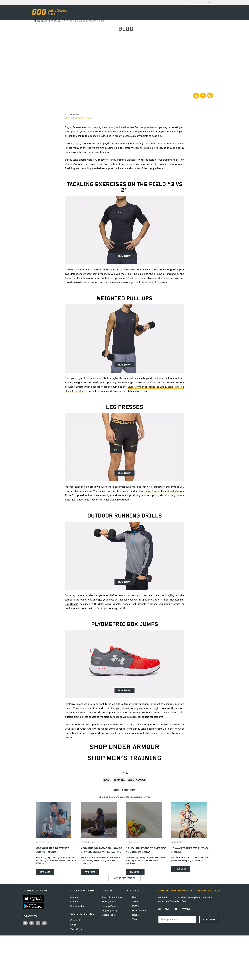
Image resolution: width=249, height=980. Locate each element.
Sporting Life (57, 21)
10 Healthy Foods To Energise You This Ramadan (146, 850)
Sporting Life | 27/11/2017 (125, 59)
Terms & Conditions (112, 897)
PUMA (135, 906)
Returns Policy (109, 906)
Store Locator (77, 906)
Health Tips (132, 842)
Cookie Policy (109, 915)
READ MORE (45, 872)
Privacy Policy (109, 901)
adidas (135, 901)
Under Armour (137, 780)
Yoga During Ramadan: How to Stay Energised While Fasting (101, 850)
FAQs (73, 925)
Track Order (76, 929)
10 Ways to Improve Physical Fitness (191, 850)
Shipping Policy (110, 910)
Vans (131, 920)
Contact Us (76, 920)
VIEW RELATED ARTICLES (124, 878)
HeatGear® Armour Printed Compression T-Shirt (105, 278)
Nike (134, 897)
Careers (74, 901)
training (119, 780)
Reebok (132, 915)
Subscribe (209, 919)
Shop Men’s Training (124, 758)
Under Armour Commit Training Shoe (155, 712)
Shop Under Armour (124, 747)
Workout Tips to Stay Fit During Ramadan (52, 850)
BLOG (126, 29)
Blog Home (40, 21)
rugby (107, 780)
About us (75, 897)
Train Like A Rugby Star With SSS (86, 21)
